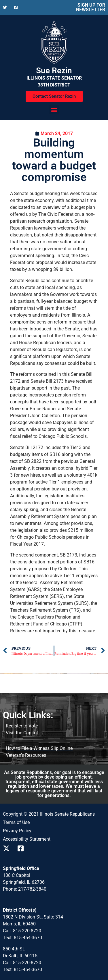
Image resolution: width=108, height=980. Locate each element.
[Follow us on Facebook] (17, 7)
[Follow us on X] (6, 7)
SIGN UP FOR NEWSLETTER (91, 7)
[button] (54, 110)
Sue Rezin (54, 71)
